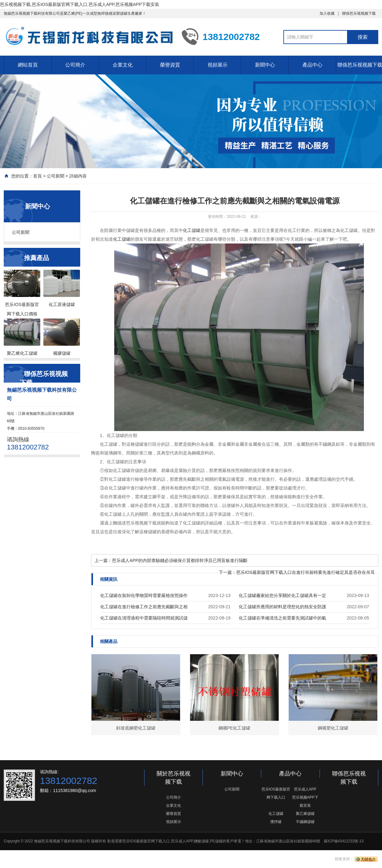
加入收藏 (327, 13)
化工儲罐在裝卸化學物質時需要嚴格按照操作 (144, 595)
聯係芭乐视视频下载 (359, 13)
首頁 (37, 176)
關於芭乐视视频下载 (174, 778)
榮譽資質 (170, 65)
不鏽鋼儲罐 (305, 822)
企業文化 (123, 65)
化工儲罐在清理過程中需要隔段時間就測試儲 (144, 618)
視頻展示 (218, 65)
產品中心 (312, 65)
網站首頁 (28, 65)
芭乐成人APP (305, 789)
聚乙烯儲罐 (305, 814)
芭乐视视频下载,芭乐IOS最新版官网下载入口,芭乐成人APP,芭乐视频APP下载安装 (80, 4)
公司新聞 (56, 176)
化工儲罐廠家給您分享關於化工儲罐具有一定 (282, 595)
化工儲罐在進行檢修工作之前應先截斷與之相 (144, 607)
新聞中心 (265, 65)
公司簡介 (75, 65)
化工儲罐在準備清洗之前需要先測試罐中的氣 (282, 618)
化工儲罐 (192, 230)
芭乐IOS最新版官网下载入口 (276, 793)
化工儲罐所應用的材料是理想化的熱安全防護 (282, 607)
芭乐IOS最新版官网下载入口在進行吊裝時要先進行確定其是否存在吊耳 (306, 572)
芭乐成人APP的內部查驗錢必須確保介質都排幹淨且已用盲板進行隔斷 (180, 560)
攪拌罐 (276, 822)
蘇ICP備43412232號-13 (344, 841)
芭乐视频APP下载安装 (305, 801)
